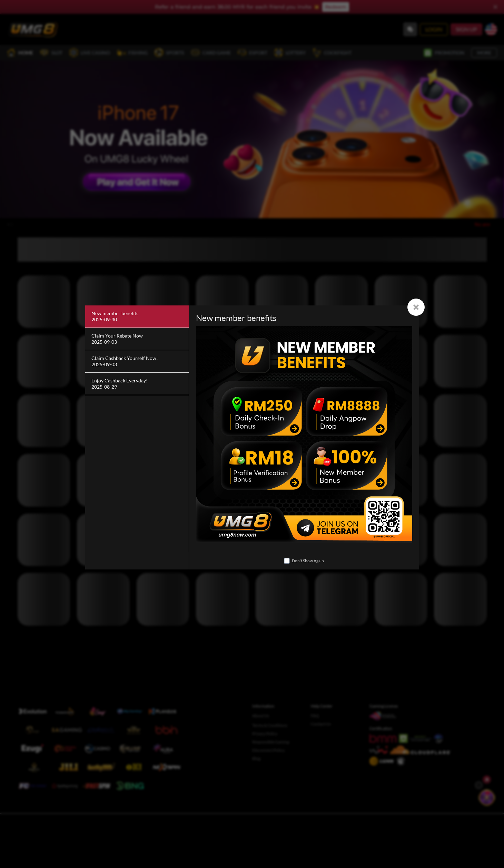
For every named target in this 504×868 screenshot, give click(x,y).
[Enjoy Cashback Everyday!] (137, 384)
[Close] (416, 307)
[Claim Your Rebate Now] (137, 339)
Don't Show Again (308, 561)
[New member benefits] (137, 317)
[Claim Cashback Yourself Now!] (137, 362)
